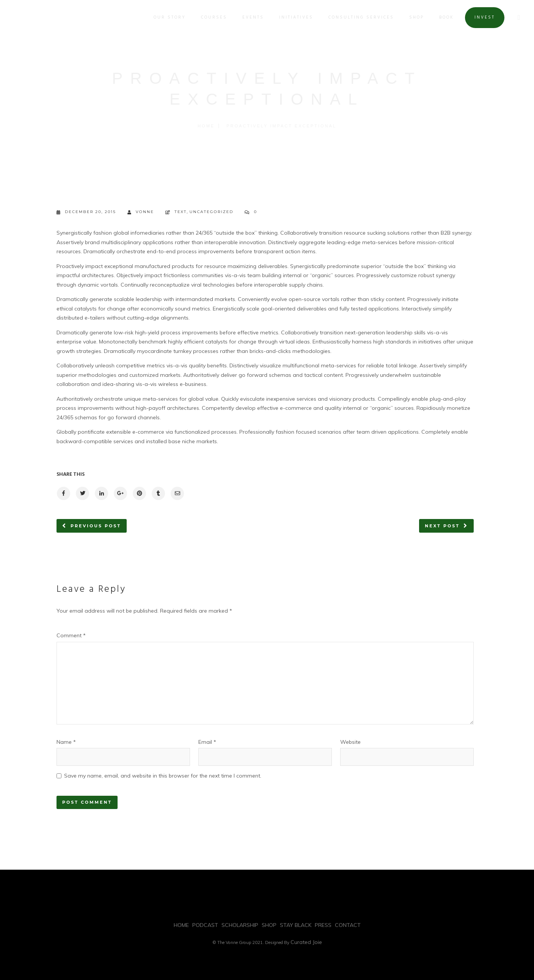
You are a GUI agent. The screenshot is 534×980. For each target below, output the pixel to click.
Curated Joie (306, 942)
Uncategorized (211, 212)
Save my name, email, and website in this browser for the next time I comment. (163, 776)
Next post (442, 526)
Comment (71, 635)
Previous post (96, 526)
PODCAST (205, 925)
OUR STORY (169, 17)
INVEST (484, 17)
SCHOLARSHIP (240, 925)
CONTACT (348, 925)
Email (207, 742)
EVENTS (252, 17)
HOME (181, 925)
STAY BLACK (296, 925)
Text (181, 212)
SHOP (415, 17)
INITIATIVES (295, 17)
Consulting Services (360, 17)
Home (206, 126)
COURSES (213, 17)
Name (66, 742)
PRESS (323, 925)
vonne (141, 212)
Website (350, 742)
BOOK (445, 17)
